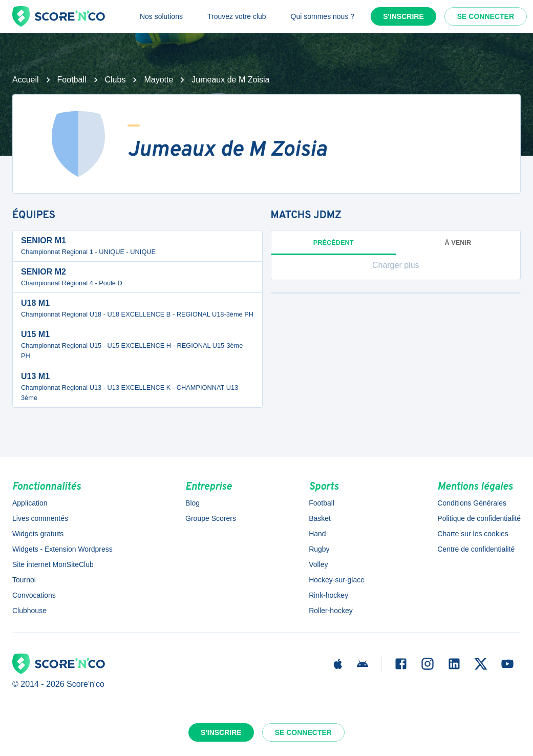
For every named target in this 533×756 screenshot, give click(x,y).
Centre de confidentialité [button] (476, 549)
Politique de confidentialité (479, 518)
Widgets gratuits (38, 534)
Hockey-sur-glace (337, 580)
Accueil (26, 80)
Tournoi (24, 580)
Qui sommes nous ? (323, 16)
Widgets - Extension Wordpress (62, 549)
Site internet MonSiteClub (53, 564)
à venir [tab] (458, 243)
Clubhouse (29, 611)
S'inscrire (403, 16)
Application (30, 503)
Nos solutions (161, 16)
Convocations (34, 595)
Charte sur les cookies (473, 534)
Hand (317, 534)
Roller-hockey (331, 611)
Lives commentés (40, 518)
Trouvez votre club (237, 16)
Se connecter (486, 16)
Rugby (319, 549)
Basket (320, 518)
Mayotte (158, 80)
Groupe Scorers (211, 518)
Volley (318, 564)
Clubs (115, 80)
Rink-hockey (328, 595)
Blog (193, 503)
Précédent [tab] (334, 247)
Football (72, 80)
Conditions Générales (472, 503)
